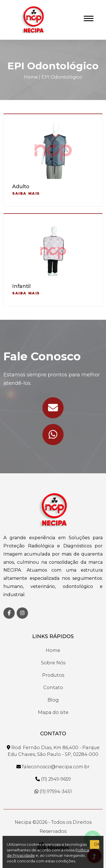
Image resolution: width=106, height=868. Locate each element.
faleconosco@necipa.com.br (53, 767)
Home (31, 77)
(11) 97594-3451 (53, 792)
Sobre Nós (53, 663)
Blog (53, 700)
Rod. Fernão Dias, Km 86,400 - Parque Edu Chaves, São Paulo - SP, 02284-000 (53, 751)
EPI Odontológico (62, 77)
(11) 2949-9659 (53, 779)
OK (97, 844)
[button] (87, 17)
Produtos (53, 675)
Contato (53, 688)
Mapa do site (53, 712)
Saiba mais (26, 193)
